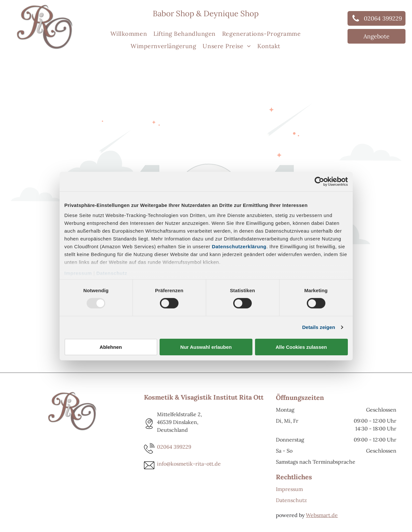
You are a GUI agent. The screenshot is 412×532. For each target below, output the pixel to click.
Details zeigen (319, 327)
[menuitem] (129, 34)
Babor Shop (173, 14)
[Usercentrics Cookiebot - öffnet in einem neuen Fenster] (319, 181)
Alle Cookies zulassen (301, 347)
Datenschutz (112, 273)
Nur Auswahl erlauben (206, 347)
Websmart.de (322, 515)
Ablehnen (111, 347)
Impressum (78, 273)
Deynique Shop (231, 14)
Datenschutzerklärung (239, 246)
